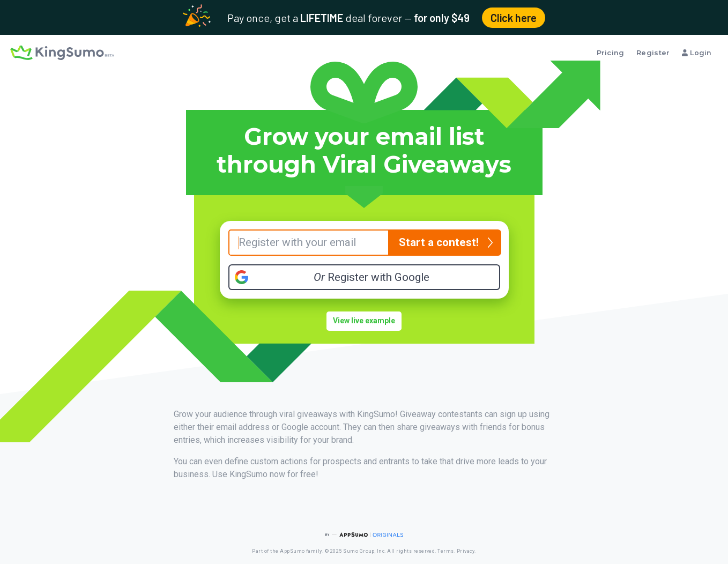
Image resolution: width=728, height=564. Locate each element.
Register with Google (372, 277)
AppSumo (292, 551)
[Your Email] (309, 242)
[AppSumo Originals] (364, 535)
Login (697, 53)
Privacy (466, 551)
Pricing (611, 53)
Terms (445, 551)
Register (653, 53)
